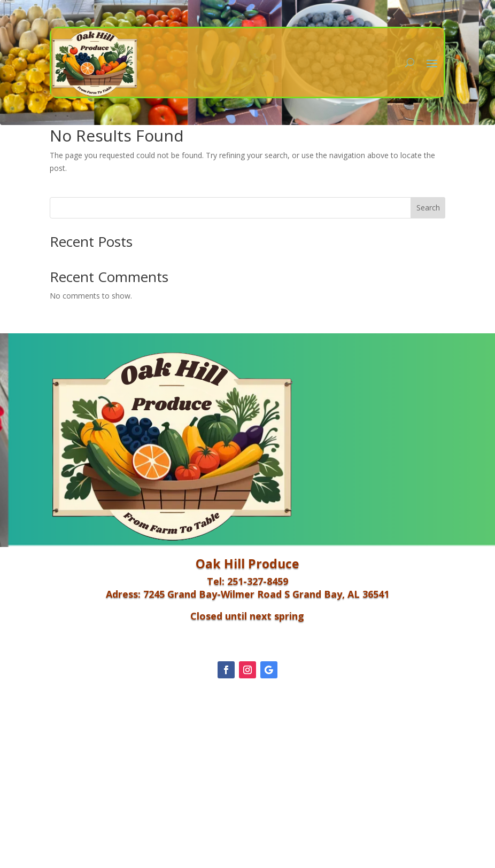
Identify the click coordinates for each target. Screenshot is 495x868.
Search (428, 208)
